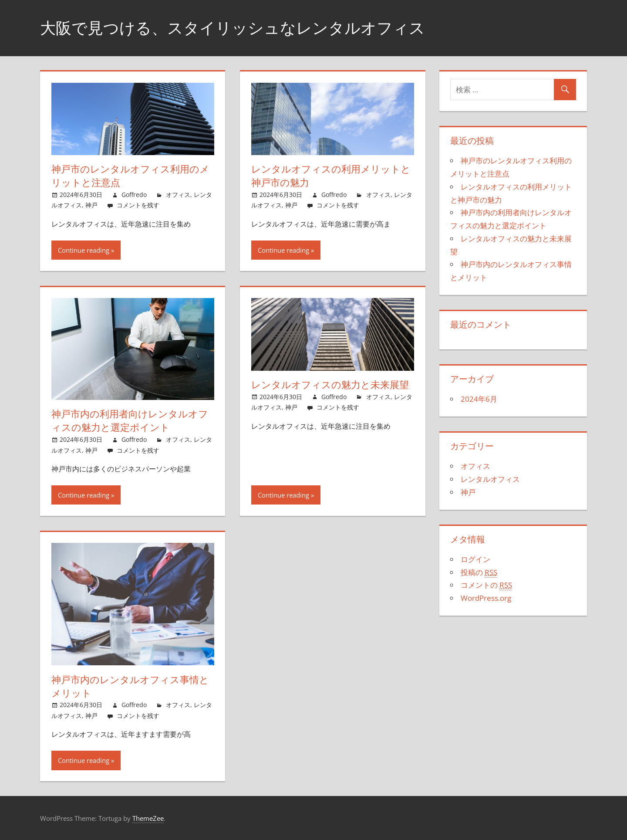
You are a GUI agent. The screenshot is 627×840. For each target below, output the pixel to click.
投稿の (479, 572)
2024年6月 (479, 399)
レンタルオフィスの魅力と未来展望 (330, 385)
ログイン (475, 559)
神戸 (91, 205)
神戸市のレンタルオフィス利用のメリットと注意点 (130, 176)
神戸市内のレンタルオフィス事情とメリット (130, 686)
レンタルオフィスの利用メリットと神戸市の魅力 (331, 176)
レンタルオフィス (490, 479)
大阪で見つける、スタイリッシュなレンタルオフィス (233, 28)
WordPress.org (486, 598)
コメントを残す (138, 205)
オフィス (178, 195)
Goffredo (134, 195)
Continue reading (84, 250)
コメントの (486, 585)
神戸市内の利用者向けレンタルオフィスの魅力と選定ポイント (130, 421)
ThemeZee (148, 818)
